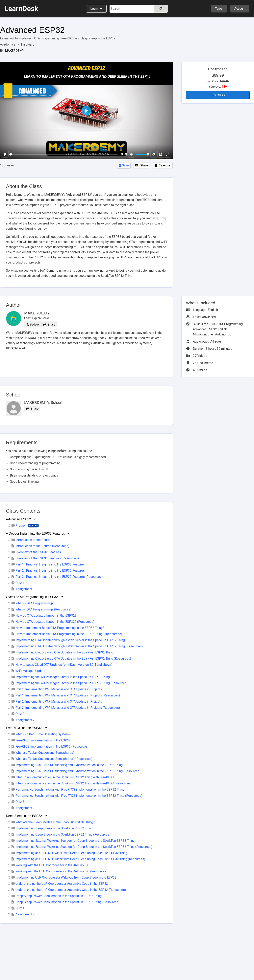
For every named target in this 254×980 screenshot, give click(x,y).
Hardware (28, 44)
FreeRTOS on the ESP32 (24, 728)
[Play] (5, 154)
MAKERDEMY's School (43, 403)
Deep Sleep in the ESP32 (24, 816)
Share (142, 165)
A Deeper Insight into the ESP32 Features (35, 533)
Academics (8, 44)
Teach (219, 9)
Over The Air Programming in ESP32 (32, 597)
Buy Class (218, 95)
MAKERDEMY (14, 51)
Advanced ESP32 (32, 30)
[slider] (64, 154)
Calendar (163, 165)
